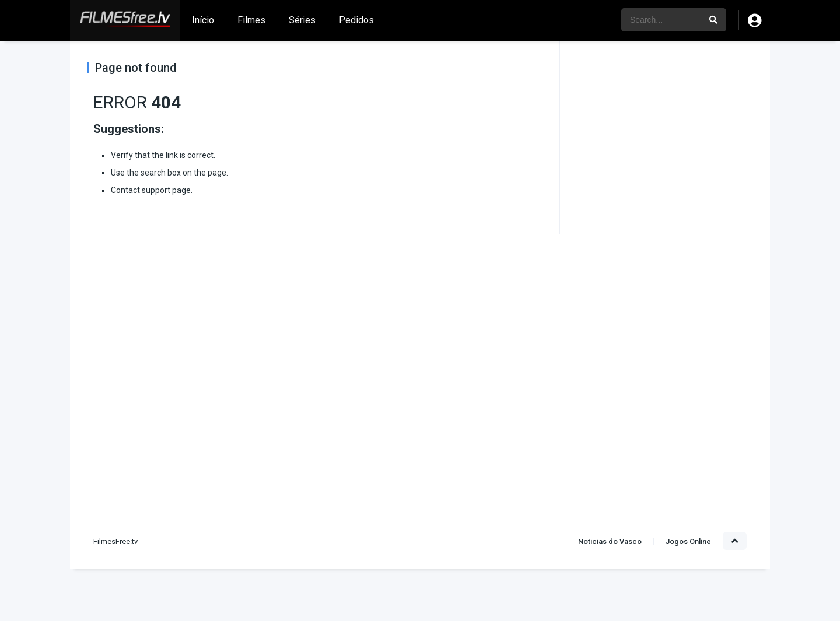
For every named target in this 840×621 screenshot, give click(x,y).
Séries (302, 20)
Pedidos (356, 20)
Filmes (251, 20)
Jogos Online (688, 541)
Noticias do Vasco (610, 541)
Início (203, 20)
